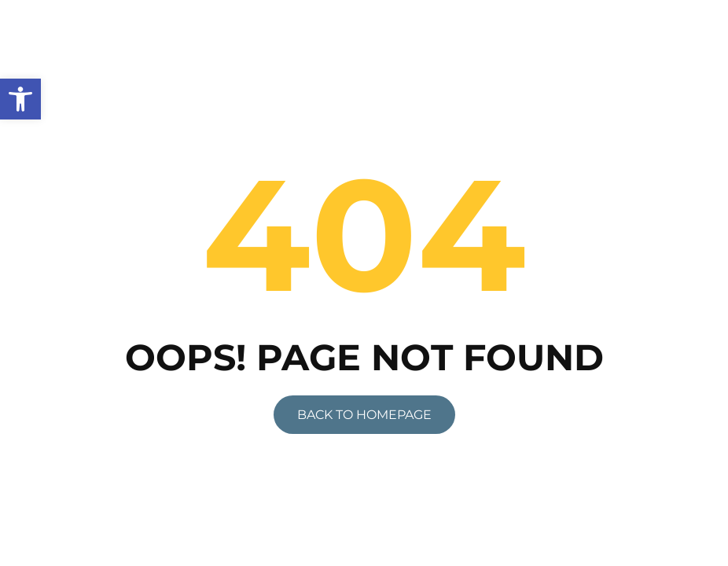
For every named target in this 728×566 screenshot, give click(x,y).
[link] (20, 99)
